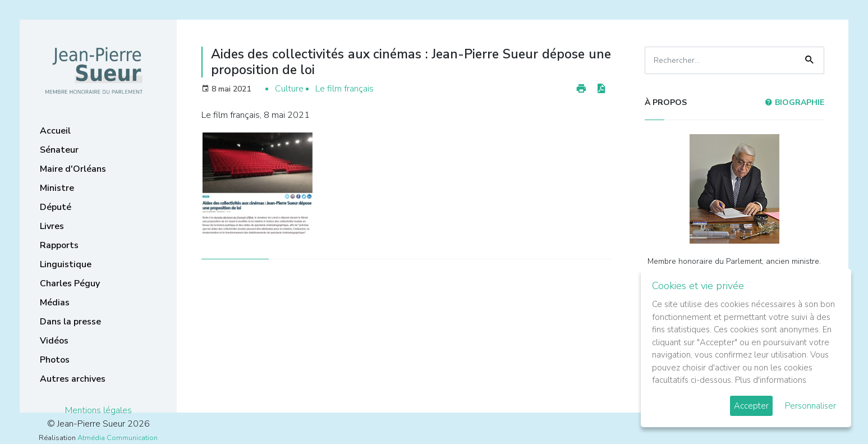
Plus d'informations (771, 380)
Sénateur (59, 150)
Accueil (55, 131)
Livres (52, 226)
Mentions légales (98, 410)
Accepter (751, 406)
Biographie (794, 102)
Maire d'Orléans (73, 169)
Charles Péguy (70, 283)
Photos (55, 360)
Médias (55, 303)
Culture (289, 89)
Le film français (345, 89)
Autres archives (73, 379)
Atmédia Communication (118, 438)
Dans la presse (70, 322)
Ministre (57, 188)
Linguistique (66, 264)
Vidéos (54, 341)
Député (56, 207)
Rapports (59, 245)
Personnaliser (810, 406)
